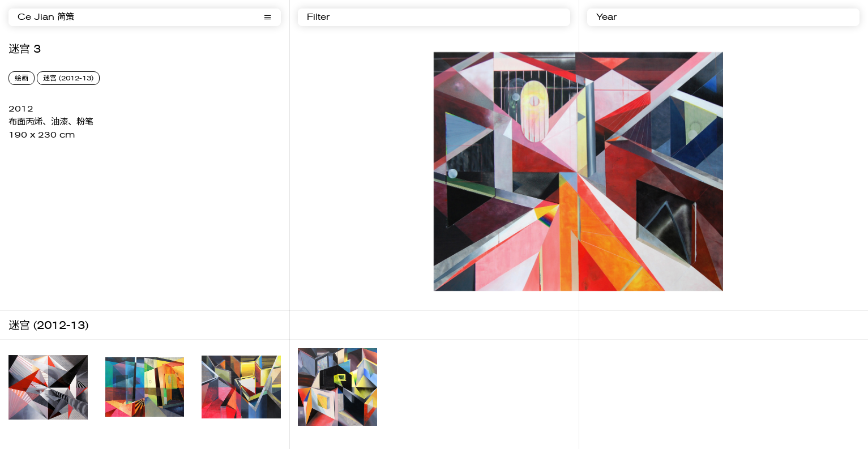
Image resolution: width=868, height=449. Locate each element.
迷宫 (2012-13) (68, 78)
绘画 (22, 78)
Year (606, 17)
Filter (318, 17)
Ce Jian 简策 (46, 17)
